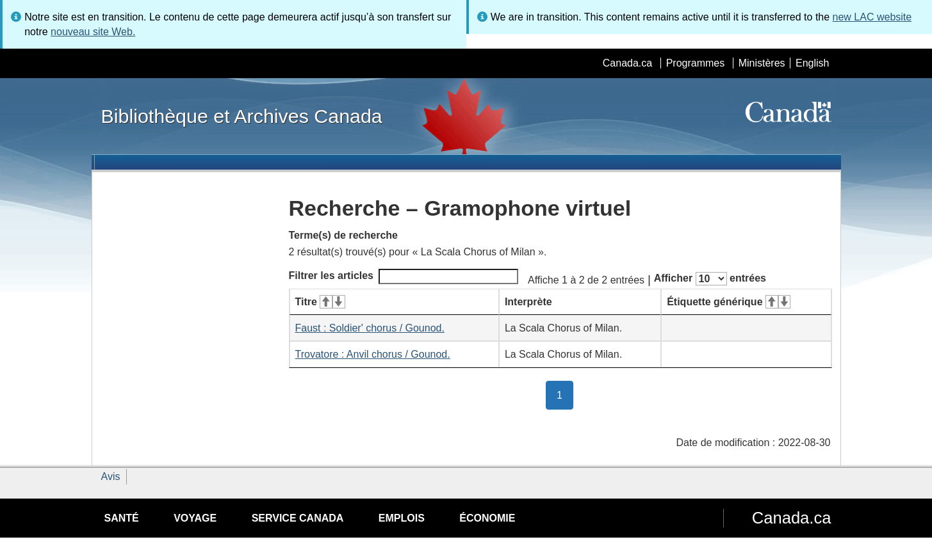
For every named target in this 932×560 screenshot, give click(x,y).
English (812, 63)
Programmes (696, 63)
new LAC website (872, 17)
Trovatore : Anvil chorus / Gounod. (373, 354)
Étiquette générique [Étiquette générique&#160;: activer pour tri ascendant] (729, 302)
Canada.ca (627, 63)
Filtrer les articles (404, 276)
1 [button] (565, 394)
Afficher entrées (710, 279)
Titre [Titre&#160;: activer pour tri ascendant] (320, 302)
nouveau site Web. (93, 32)
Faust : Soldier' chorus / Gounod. (370, 328)
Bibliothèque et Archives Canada (242, 116)
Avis (111, 476)
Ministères (762, 63)
